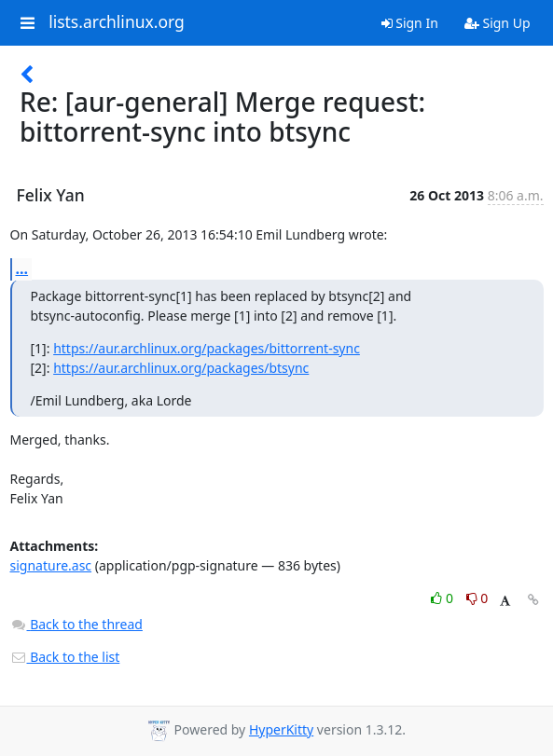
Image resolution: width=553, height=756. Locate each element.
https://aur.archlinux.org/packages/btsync (181, 368)
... (22, 268)
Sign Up (498, 23)
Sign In (410, 23)
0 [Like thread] (443, 598)
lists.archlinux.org (117, 22)
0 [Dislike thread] (477, 598)
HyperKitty (281, 729)
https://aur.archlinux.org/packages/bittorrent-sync (207, 348)
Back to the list (65, 657)
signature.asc (51, 565)
